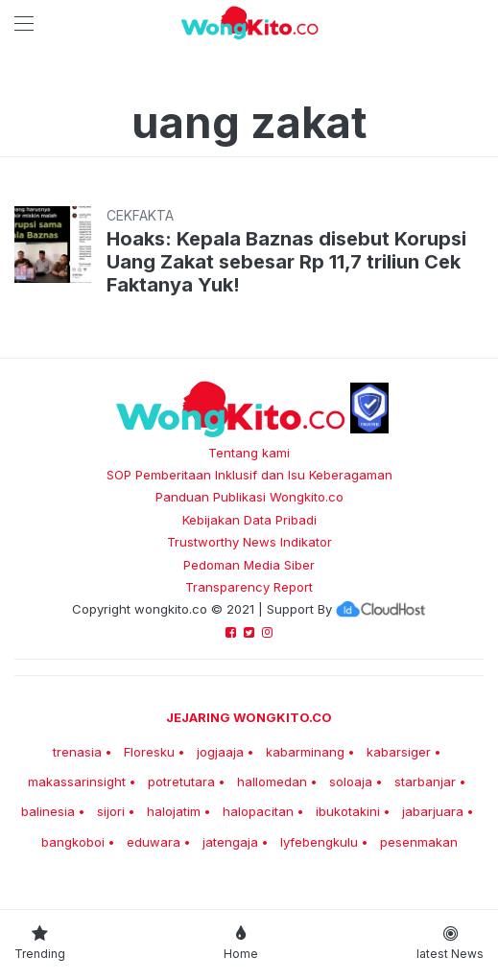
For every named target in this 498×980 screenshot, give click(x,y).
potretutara (181, 782)
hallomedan (272, 782)
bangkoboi (73, 842)
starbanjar (425, 782)
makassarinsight (77, 782)
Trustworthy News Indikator (249, 542)
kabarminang (305, 752)
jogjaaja (220, 752)
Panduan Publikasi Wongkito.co (249, 497)
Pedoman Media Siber (249, 565)
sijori (111, 811)
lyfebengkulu (319, 842)
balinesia (48, 811)
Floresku (149, 752)
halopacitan (258, 811)
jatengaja (230, 842)
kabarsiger (399, 752)
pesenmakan (419, 842)
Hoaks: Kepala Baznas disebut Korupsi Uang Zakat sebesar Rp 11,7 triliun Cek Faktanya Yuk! (286, 262)
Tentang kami (249, 453)
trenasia (77, 752)
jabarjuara (433, 811)
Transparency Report (249, 587)
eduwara (154, 842)
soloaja (351, 782)
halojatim (174, 811)
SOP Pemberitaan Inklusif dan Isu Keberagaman (249, 475)
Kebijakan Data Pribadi (249, 520)
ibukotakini (348, 811)
